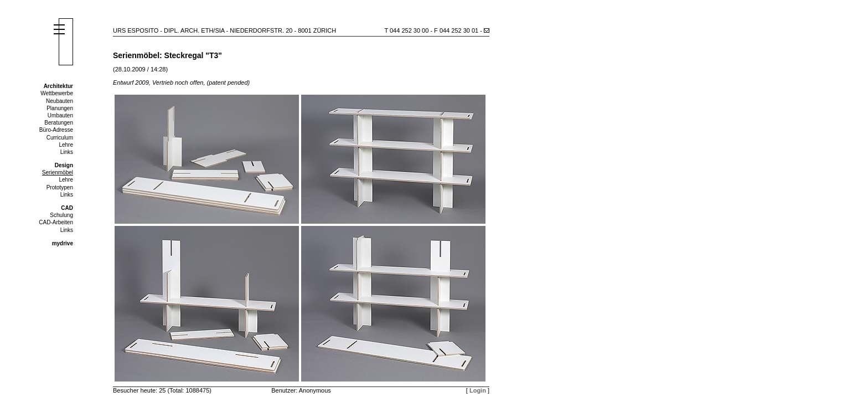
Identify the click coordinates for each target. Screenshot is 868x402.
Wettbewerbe (57, 93)
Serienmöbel (58, 172)
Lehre (66, 145)
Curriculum (60, 138)
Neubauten (60, 101)
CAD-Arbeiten (56, 222)
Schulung (61, 215)
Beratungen (59, 123)
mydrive (63, 243)
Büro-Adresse (56, 130)
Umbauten (60, 115)
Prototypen (60, 187)
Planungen (60, 108)
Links (67, 152)
